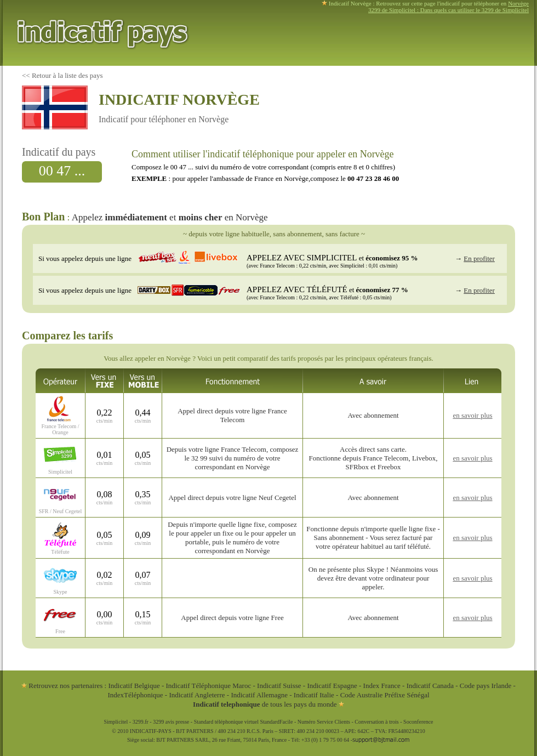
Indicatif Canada (430, 686)
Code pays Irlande (486, 686)
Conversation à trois (377, 722)
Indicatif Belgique (134, 686)
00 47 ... (62, 171)
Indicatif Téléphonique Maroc (209, 686)
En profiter (479, 258)
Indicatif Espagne (332, 686)
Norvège (518, 3)
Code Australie (362, 695)
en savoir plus (472, 415)
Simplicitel (116, 722)
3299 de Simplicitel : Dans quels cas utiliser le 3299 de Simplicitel (449, 10)
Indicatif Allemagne (259, 695)
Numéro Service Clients (324, 722)
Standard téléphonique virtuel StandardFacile (244, 722)
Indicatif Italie (314, 695)
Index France (382, 686)
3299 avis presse (171, 722)
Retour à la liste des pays (67, 75)
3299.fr (141, 722)
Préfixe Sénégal (407, 695)
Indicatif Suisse (279, 686)
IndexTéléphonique (136, 695)
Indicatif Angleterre (197, 695)
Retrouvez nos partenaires (62, 686)
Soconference (418, 722)
